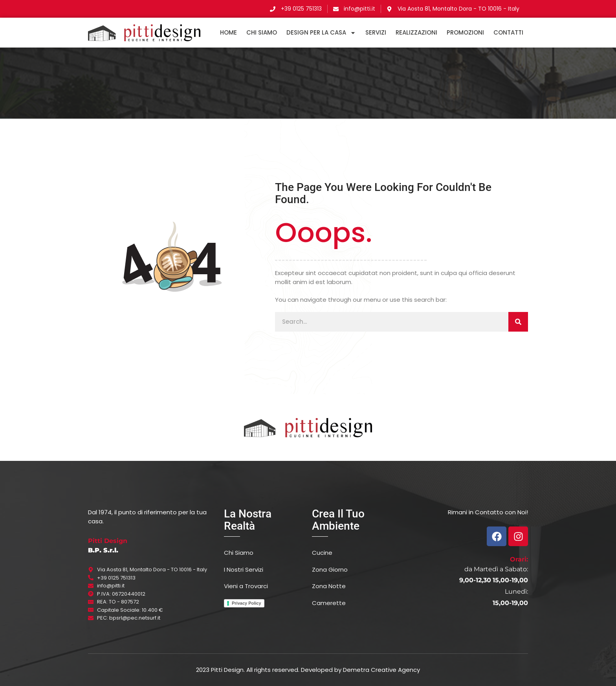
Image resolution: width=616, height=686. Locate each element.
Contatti (508, 33)
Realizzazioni (416, 33)
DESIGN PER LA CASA (321, 33)
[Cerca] (518, 322)
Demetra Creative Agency (381, 670)
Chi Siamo (262, 33)
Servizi (376, 33)
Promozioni (465, 33)
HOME (228, 33)
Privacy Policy (247, 603)
